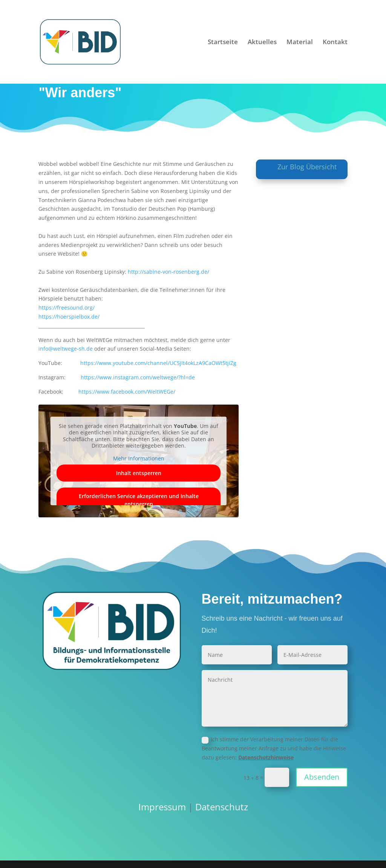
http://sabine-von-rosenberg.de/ (168, 272)
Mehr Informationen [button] (139, 459)
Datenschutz (222, 807)
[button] (17, 851)
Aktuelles (262, 43)
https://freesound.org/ (67, 307)
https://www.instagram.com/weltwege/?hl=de (138, 377)
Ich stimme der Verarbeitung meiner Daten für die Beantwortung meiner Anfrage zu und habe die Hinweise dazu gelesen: (274, 748)
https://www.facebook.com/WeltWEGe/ (127, 392)
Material (300, 43)
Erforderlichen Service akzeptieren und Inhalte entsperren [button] (139, 500)
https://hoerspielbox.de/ (69, 317)
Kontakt (335, 43)
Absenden (322, 777)
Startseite (223, 43)
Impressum (162, 807)
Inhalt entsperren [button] (139, 473)
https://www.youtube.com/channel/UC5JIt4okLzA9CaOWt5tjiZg (158, 363)
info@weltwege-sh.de (66, 349)
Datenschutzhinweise (266, 757)
